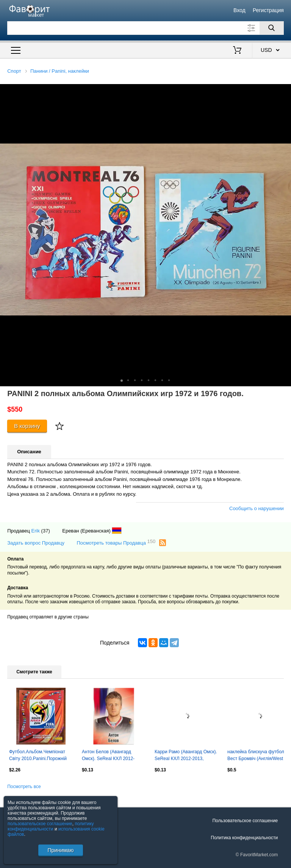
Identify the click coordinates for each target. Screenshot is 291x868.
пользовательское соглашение (40, 824)
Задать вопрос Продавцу (36, 543)
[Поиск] (272, 28)
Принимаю (60, 850)
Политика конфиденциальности (244, 838)
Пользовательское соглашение (245, 821)
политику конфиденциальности (51, 826)
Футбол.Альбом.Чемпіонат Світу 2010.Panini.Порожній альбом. (38, 756)
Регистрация (268, 10)
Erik (36, 531)
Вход (239, 10)
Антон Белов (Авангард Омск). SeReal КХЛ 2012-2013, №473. (108, 756)
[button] (284, 91)
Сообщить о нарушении (257, 508)
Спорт (14, 71)
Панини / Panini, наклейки (60, 71)
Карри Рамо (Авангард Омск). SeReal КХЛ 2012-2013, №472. (186, 756)
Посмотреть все (24, 787)
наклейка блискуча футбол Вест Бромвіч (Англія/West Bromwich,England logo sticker (258, 756)
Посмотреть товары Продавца (116, 542)
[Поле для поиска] (145, 28)
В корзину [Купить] (27, 426)
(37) (46, 531)
